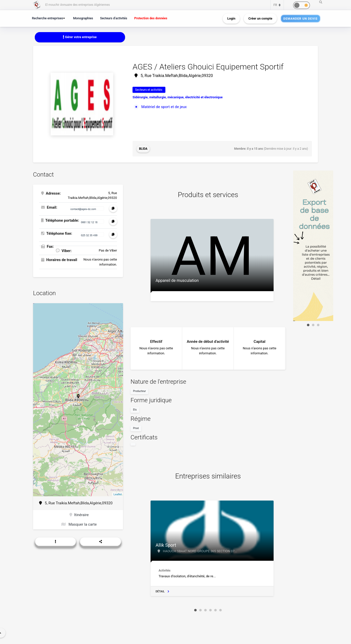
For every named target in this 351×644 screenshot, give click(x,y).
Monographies (83, 18)
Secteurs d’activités (113, 18)
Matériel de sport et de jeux (164, 107)
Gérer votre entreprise (80, 37)
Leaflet (118, 494)
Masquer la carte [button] (79, 524)
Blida (143, 149)
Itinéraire (79, 515)
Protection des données (151, 18)
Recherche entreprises (48, 18)
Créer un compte (260, 18)
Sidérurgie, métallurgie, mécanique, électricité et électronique (178, 97)
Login (231, 18)
